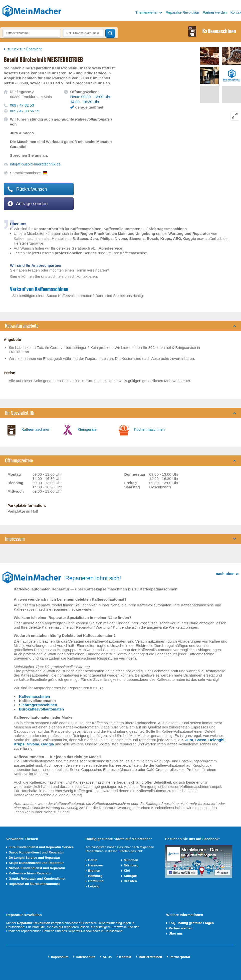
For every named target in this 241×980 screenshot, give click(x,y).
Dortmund (96, 881)
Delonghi (216, 740)
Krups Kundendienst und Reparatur (36, 863)
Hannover (96, 865)
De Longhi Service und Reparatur (34, 858)
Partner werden (215, 12)
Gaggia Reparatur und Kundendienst (37, 879)
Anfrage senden (28, 204)
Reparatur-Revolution (182, 12)
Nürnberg (131, 865)
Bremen (94, 871)
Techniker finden (110, 33)
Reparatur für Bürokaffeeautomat (34, 884)
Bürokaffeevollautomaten (41, 709)
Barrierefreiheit (150, 957)
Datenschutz (86, 957)
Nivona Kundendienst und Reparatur (37, 868)
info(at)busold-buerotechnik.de (35, 164)
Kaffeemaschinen (36, 429)
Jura (189, 740)
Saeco (201, 740)
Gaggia (48, 744)
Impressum (15, 539)
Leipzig (94, 886)
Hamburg (95, 876)
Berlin (93, 860)
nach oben (225, 574)
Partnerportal (180, 957)
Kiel (127, 871)
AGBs (107, 957)
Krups (19, 744)
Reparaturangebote (22, 326)
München (131, 860)
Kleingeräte (87, 429)
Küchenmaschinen (149, 429)
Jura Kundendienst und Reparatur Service (41, 847)
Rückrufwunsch (27, 189)
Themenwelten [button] (147, 12)
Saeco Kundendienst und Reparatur (36, 852)
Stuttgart (131, 876)
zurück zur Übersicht (25, 49)
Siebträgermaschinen (38, 705)
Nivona (33, 744)
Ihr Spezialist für (20, 413)
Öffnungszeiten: (19, 461)
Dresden (130, 881)
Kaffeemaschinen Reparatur (30, 873)
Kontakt (125, 957)
